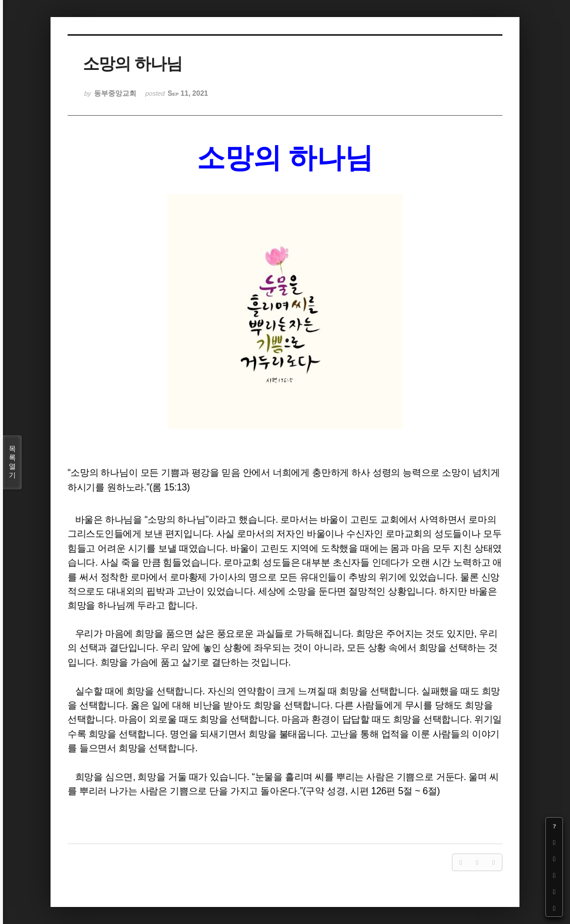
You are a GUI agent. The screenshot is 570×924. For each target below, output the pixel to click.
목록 (12, 462)
